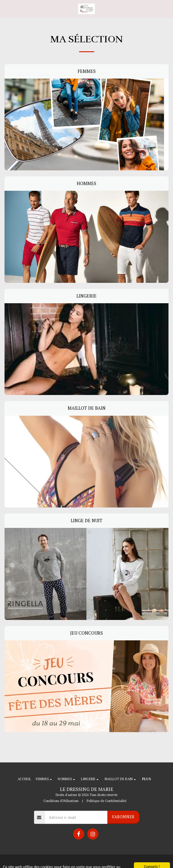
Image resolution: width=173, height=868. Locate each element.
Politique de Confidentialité (107, 801)
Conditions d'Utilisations (61, 801)
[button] (7, 9)
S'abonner (123, 817)
